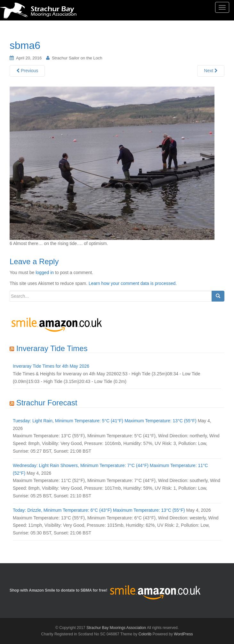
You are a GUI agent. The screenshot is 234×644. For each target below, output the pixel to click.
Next (211, 71)
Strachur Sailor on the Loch (77, 58)
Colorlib (145, 634)
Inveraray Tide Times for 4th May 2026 (51, 366)
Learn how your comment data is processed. (133, 283)
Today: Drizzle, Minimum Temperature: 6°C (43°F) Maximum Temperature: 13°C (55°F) (99, 510)
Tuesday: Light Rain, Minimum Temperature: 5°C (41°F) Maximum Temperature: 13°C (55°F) (105, 421)
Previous (27, 71)
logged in (45, 272)
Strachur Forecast (47, 403)
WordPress (183, 634)
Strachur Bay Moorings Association (116, 628)
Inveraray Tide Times (52, 348)
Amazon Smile (42, 590)
